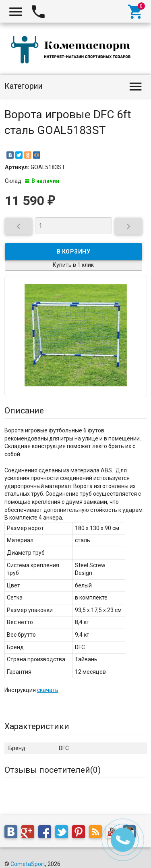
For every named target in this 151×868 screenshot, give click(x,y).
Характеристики (37, 726)
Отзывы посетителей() (53, 770)
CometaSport (28, 864)
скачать (48, 690)
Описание (24, 411)
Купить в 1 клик (73, 265)
